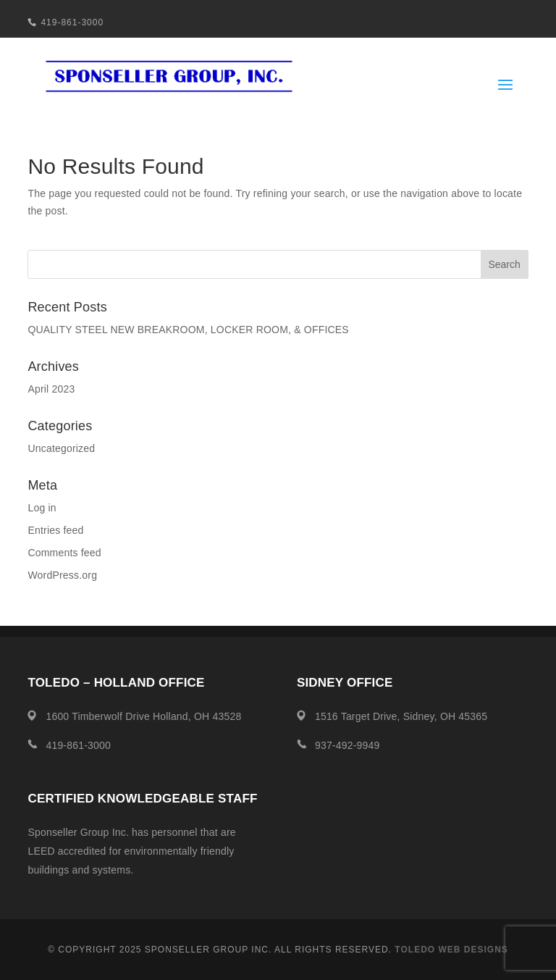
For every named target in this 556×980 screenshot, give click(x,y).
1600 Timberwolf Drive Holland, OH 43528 (143, 716)
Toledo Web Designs (451, 950)
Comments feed (64, 553)
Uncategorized (61, 448)
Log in (42, 508)
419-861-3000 (72, 22)
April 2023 (51, 389)
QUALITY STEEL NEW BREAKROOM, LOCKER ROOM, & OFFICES (188, 330)
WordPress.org (62, 575)
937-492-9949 (347, 745)
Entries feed (55, 530)
